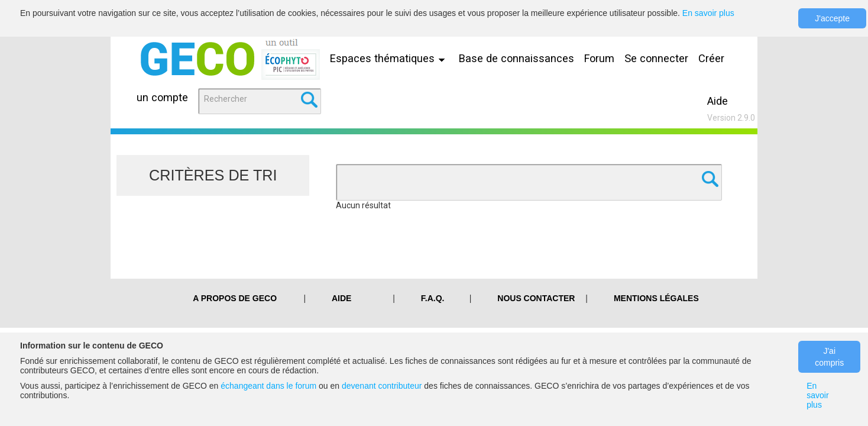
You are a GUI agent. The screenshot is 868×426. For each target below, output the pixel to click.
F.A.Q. (433, 298)
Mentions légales (656, 298)
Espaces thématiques (390, 58)
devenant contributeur (382, 386)
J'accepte (832, 18)
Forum (599, 58)
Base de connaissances (516, 58)
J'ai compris (829, 357)
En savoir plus (708, 13)
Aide (718, 101)
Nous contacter (536, 298)
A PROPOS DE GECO (235, 298)
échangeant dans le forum (268, 386)
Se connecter (656, 58)
